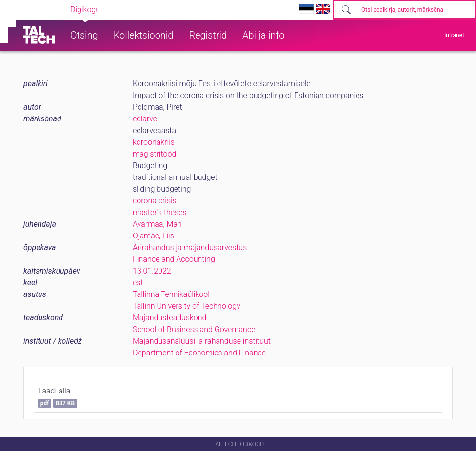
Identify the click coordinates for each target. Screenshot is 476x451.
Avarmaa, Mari (157, 224)
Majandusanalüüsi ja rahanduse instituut (202, 341)
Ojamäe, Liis (153, 236)
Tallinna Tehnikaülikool (171, 294)
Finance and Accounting (174, 259)
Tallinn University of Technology (187, 306)
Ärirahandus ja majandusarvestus (190, 247)
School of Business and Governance (194, 329)
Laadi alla (58, 397)
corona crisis (155, 201)
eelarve (145, 119)
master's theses (160, 212)
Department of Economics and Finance (199, 353)
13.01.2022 (152, 271)
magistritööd (154, 154)
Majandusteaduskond (169, 318)
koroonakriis (154, 142)
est (138, 283)
